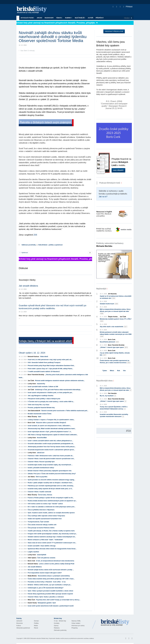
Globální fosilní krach (109, 304)
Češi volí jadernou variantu (46, 558)
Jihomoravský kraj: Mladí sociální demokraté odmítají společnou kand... (52, 429)
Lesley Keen (32, 384)
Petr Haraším (112, 393)
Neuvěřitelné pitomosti (110, 342)
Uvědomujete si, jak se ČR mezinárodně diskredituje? (46, 588)
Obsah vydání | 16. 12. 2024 (32, 353)
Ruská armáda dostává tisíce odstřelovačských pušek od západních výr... (52, 501)
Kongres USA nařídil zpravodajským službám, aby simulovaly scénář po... (52, 534)
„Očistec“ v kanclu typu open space (114, 347)
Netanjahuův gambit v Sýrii (47, 603)
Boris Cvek (31, 423)
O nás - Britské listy (60, 621)
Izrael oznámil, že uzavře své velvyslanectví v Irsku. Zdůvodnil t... (50, 426)
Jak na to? (103, 197)
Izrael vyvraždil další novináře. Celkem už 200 (43, 387)
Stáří (40, 417)
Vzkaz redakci (76, 623)
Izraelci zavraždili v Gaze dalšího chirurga (42, 546)
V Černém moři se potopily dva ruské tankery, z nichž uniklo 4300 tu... (51, 402)
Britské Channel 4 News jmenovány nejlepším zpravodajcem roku (50, 471)
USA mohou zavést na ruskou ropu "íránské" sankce (45, 504)
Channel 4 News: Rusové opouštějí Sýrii (41, 462)
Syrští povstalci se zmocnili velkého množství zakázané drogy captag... (52, 480)
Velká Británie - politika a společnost (50, 245)
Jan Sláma (31, 477)
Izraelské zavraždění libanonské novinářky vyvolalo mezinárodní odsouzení (114, 416)
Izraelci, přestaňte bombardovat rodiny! (41, 468)
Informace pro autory (78, 626)
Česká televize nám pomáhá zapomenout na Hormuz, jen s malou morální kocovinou (115, 362)
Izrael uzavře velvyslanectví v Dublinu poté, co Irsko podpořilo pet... (50, 393)
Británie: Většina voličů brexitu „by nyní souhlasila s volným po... (50, 585)
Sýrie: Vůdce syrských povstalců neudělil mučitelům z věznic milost (50, 591)
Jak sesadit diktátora (28, 286)
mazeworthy (41, 384)
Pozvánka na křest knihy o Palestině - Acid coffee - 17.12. (47, 582)
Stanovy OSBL (76, 621)
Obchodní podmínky (60, 630)
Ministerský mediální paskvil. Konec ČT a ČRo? (116, 320)
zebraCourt (41, 453)
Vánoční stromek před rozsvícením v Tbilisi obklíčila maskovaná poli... (65, 411)
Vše (124, 371)
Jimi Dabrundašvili (34, 411)
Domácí (36, 621)
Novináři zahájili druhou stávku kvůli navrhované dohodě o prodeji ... (51, 570)
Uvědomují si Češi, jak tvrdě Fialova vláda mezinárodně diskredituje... (58, 390)
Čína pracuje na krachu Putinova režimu (41, 528)
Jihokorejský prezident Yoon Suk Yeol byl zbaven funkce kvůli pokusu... (52, 447)
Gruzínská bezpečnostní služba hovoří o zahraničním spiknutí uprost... (51, 450)
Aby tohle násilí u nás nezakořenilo (114, 327)
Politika (36, 623)
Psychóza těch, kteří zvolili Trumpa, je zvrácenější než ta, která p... (58, 600)
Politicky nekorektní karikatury (110, 245)
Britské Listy (115, 623)
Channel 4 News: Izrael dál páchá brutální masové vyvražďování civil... (51, 459)
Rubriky (69, 18)
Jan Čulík (31, 381)
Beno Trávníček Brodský (36, 375)
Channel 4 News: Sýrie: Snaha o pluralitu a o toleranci (46, 597)
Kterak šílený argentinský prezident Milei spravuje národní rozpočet (50, 594)
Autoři (90, 18)
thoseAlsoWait (42, 438)
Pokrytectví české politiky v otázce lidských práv (44, 399)
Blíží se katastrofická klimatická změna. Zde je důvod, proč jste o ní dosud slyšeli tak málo (115, 311)
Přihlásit (128, 7)
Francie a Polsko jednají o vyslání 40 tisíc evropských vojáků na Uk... (51, 498)
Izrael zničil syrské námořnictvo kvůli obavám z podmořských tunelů (51, 606)
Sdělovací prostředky (29, 245)
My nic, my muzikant (108, 396)
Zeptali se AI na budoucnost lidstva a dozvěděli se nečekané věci (116, 297)
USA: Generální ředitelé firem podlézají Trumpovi (44, 363)
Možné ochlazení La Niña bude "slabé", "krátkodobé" (45, 540)
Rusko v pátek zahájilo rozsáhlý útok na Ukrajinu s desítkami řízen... (51, 483)
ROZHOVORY (49, 18)
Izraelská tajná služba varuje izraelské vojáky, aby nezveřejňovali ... (50, 465)
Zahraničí (19, 621)
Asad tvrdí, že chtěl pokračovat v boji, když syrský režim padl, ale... (50, 360)
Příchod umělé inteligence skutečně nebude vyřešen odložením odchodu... (60, 381)
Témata (59, 18)
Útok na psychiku (41, 477)
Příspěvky (100, 18)
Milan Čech (31, 600)
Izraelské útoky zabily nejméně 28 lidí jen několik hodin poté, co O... (50, 489)
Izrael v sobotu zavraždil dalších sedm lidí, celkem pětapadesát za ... (51, 441)
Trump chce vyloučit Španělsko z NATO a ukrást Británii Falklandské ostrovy (114, 408)
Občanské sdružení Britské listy (39, 638)
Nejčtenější (80, 18)
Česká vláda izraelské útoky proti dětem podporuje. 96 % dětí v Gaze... (51, 579)
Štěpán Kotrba (113, 317)
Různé (36, 628)
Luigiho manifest (33, 552)
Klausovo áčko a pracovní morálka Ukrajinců (51, 423)
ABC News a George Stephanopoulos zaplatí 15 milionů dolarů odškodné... (53, 435)
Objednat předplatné (114, 31)
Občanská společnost (23, 628)
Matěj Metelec (32, 576)
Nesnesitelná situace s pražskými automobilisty (54, 576)
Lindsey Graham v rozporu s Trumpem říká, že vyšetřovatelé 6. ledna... (51, 420)
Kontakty (57, 623)
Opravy (56, 626)
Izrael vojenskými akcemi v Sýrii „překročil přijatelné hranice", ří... (50, 432)
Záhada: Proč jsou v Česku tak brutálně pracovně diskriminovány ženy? (52, 474)
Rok (119, 371)
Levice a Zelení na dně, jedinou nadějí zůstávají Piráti (57, 564)
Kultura (19, 626)
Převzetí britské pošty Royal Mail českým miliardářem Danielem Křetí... (51, 366)
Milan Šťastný (32, 417)
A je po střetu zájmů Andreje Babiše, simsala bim (115, 354)
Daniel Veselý (32, 603)
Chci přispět (118, 170)
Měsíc (112, 371)
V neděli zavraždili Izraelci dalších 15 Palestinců (44, 372)
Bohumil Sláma (33, 564)
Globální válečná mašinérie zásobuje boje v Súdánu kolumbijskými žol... (52, 537)
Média (36, 626)
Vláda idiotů (44, 357)
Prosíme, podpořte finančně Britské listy (41, 408)
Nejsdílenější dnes (105, 381)
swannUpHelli (42, 555)
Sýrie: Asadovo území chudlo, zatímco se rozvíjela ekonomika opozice (51, 513)
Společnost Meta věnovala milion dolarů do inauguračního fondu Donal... (52, 549)
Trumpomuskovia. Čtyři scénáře (38, 522)
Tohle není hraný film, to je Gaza (38, 405)
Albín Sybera (32, 558)
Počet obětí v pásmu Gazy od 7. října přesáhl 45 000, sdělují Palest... (51, 369)
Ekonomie (20, 623)
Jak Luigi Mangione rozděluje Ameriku (41, 396)
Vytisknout (24, 253)
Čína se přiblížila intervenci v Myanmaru (41, 510)
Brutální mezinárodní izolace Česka (40, 414)
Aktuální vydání (27, 18)
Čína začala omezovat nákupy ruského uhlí (42, 525)
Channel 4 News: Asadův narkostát (39, 492)
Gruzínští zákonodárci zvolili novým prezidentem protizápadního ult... (51, 444)
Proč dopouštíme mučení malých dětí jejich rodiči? (45, 573)
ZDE (35, 235)
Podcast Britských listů (109, 183)
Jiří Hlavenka (112, 294)
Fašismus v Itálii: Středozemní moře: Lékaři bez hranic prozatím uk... (51, 456)
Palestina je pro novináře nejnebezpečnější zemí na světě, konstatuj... (51, 486)
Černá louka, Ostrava (45, 495)
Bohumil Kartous (33, 357)
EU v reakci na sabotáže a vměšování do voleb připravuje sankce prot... (52, 507)
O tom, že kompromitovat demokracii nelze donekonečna (55, 561)
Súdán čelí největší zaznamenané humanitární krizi (45, 519)
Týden (105, 371)
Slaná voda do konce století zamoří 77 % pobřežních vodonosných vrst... (52, 543)
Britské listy (33, 10)
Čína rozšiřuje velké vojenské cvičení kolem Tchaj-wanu (46, 516)
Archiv (39, 18)
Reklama (57, 628)
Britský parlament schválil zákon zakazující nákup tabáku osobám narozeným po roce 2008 (116, 334)
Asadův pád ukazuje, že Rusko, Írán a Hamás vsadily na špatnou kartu (51, 531)
